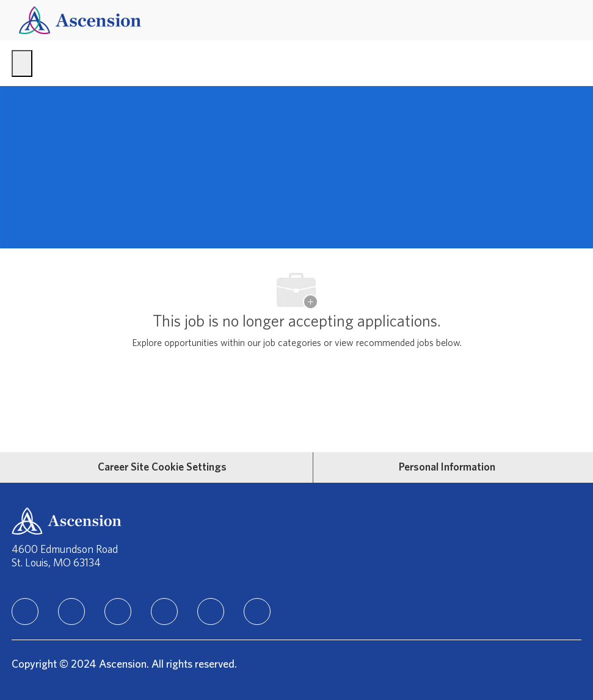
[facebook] (71, 612)
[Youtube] (211, 612)
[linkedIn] (25, 612)
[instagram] (118, 612)
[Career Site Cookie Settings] (162, 467)
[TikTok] (164, 612)
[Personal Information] (447, 467)
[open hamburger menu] (22, 63)
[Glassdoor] (257, 612)
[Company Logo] (80, 20)
